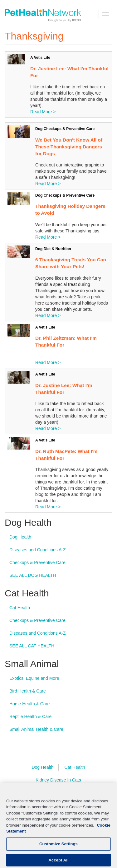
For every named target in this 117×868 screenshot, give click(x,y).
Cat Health (20, 608)
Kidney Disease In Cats (58, 780)
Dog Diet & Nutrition (53, 249)
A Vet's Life (40, 58)
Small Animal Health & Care (36, 729)
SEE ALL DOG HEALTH (33, 575)
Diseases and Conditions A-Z (38, 550)
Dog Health (20, 537)
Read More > (43, 112)
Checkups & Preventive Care (37, 562)
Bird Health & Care (28, 691)
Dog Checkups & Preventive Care (65, 129)
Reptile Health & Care (30, 716)
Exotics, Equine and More (34, 678)
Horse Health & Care (29, 704)
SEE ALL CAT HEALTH (32, 646)
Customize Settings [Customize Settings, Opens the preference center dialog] (58, 849)
